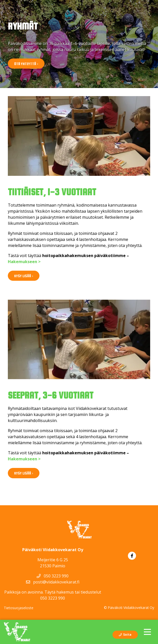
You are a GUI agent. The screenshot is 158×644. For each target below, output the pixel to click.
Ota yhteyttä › (26, 64)
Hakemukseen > (24, 262)
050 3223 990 (53, 576)
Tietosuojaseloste (19, 608)
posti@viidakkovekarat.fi (53, 582)
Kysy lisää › (24, 276)
